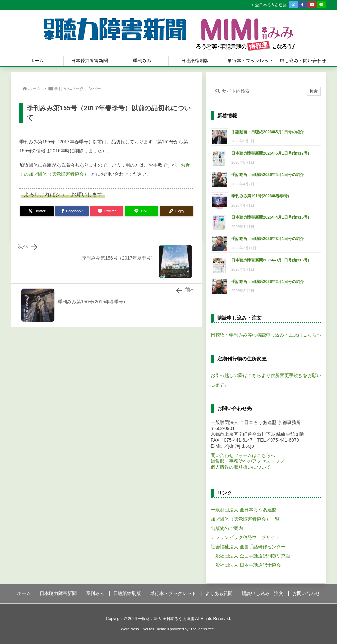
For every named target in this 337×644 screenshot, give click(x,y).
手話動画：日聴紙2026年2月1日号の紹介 (268, 282)
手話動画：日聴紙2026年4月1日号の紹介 (268, 175)
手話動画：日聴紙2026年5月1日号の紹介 (268, 132)
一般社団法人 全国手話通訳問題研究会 (250, 556)
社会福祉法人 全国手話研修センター (248, 547)
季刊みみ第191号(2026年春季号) (260, 196)
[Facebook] (72, 211)
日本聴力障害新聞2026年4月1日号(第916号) (270, 217)
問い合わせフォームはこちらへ (243, 455)
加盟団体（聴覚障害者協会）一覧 (245, 519)
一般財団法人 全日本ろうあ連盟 (244, 510)
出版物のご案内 (227, 528)
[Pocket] (107, 211)
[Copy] (176, 211)
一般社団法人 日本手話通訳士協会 (246, 565)
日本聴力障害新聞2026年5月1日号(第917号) (270, 153)
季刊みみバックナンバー (78, 89)
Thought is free (202, 629)
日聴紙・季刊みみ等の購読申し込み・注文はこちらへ (266, 335)
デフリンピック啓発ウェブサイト (245, 537)
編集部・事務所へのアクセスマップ (247, 461)
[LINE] (142, 211)
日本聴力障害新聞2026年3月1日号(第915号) (270, 260)
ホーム (34, 89)
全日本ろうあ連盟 (271, 5)
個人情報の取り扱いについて (241, 467)
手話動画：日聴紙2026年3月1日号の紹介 (268, 239)
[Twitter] (37, 211)
